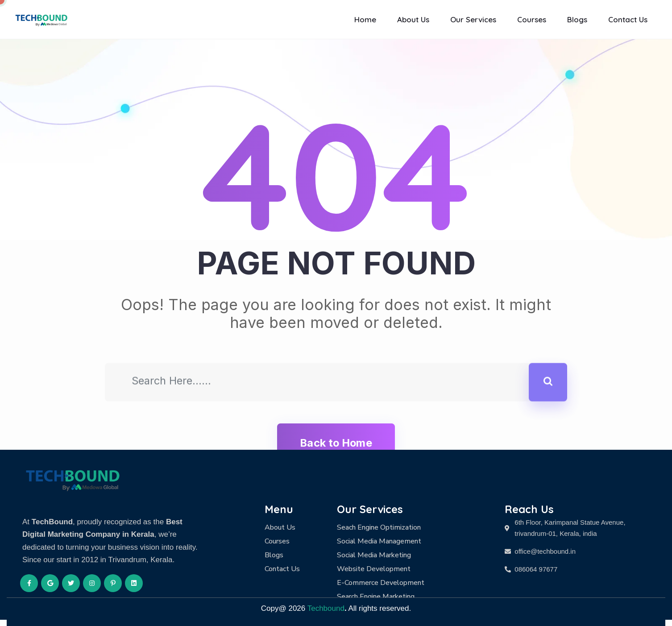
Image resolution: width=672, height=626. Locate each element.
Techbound (326, 608)
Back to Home (336, 443)
